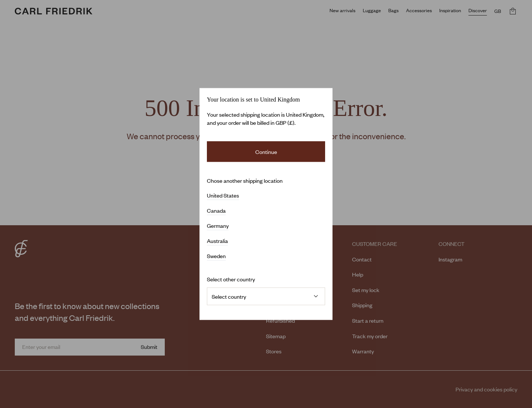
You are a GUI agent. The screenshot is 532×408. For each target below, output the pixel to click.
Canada (216, 210)
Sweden (216, 256)
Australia (217, 241)
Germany (218, 226)
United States (223, 195)
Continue (266, 152)
